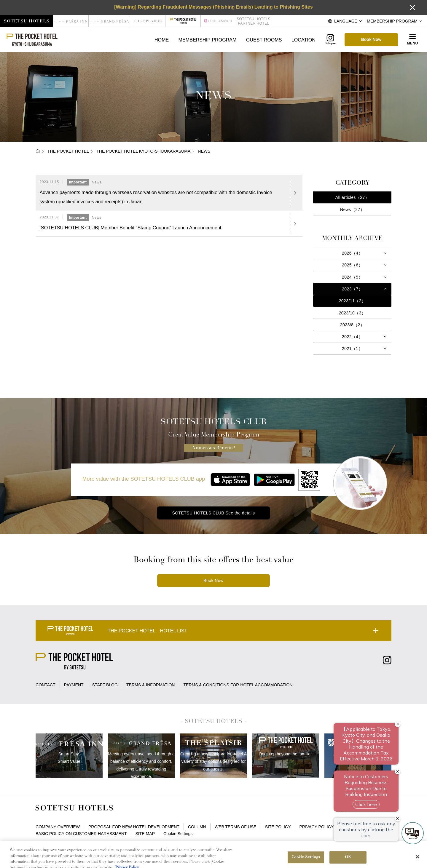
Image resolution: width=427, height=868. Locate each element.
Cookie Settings (178, 834)
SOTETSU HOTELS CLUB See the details (213, 513)
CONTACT (46, 685)
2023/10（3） (352, 313)
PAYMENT (74, 685)
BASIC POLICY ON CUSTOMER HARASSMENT (81, 834)
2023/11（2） (352, 301)
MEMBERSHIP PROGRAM (208, 40)
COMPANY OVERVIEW (58, 827)
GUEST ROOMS (264, 40)
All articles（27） (352, 197)
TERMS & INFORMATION (150, 685)
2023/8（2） (352, 325)
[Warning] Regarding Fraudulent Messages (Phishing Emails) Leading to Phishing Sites (213, 7)
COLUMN (197, 827)
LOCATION (303, 40)
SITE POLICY (278, 827)
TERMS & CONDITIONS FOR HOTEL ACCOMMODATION (238, 685)
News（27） (352, 210)
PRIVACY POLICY (316, 827)
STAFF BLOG (105, 685)
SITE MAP (145, 834)
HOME (162, 40)
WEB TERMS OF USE (236, 827)
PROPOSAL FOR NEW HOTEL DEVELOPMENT (134, 827)
